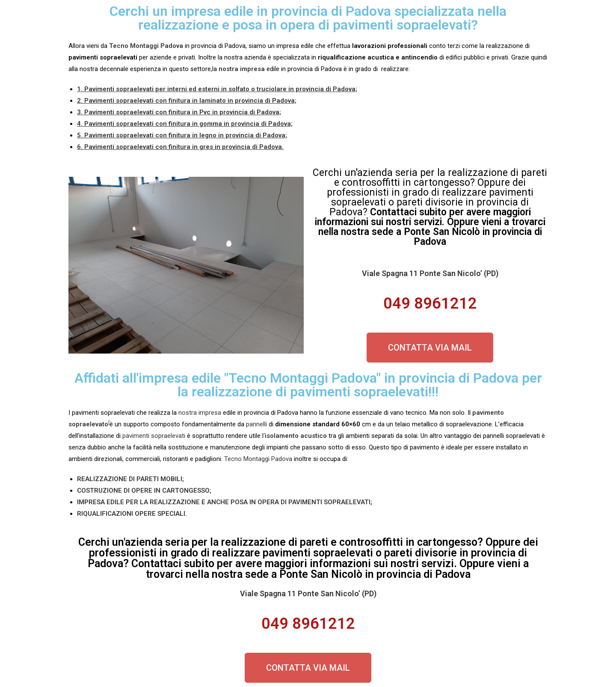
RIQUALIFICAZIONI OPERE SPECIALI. (132, 514)
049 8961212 (430, 303)
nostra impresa (200, 413)
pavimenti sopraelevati (154, 436)
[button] (430, 348)
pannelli (256, 424)
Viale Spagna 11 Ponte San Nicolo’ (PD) (430, 273)
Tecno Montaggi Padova (258, 459)
